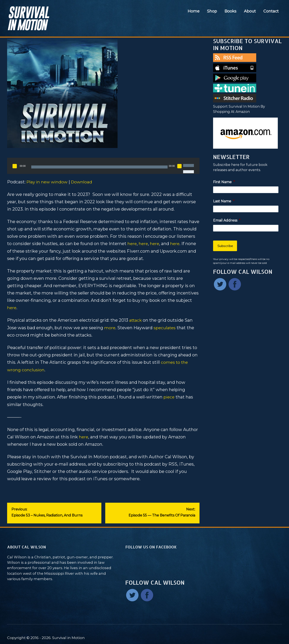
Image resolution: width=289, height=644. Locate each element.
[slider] (99, 167)
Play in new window (48, 182)
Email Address (227, 220)
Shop (212, 11)
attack (136, 320)
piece (169, 396)
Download (84, 182)
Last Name (224, 201)
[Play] (15, 166)
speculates (165, 327)
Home (194, 11)
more (110, 327)
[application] (103, 166)
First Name (224, 182)
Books (230, 11)
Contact (271, 11)
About (250, 11)
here (132, 244)
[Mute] (179, 166)
